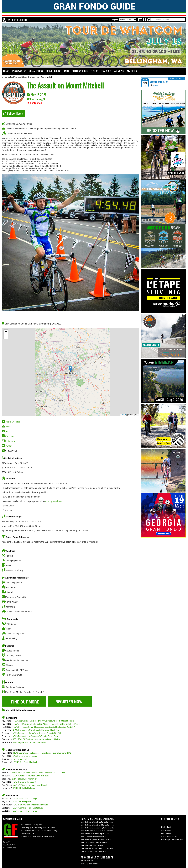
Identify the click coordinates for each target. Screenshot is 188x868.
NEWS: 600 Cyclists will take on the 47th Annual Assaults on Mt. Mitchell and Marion (47, 724)
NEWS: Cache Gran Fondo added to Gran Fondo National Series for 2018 (42, 753)
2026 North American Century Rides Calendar (98, 828)
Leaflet (123, 415)
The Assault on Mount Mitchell (40, 77)
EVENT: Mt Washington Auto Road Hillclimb (30, 785)
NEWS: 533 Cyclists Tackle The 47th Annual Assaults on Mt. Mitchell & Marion (44, 721)
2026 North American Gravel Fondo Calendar (97, 825)
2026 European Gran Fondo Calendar (94, 837)
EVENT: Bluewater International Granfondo (31, 805)
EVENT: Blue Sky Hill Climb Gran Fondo (27, 779)
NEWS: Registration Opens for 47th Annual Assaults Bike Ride (37, 733)
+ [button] (6, 332)
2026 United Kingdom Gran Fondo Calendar (97, 840)
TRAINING (106, 71)
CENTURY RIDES (80, 71)
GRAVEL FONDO (53, 71)
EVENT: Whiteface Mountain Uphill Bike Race (31, 776)
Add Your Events (87, 861)
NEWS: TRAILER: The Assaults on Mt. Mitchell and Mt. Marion (36, 739)
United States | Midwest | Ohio (14, 77)
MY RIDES (12, 20)
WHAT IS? (119, 71)
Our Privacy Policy (10, 848)
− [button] (6, 337)
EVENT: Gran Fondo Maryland (25, 762)
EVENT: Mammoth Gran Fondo (25, 759)
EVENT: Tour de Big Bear (21, 802)
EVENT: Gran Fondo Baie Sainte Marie (28, 808)
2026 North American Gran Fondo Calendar (97, 822)
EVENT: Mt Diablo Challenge (24, 788)
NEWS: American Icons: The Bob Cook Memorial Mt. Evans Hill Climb (39, 773)
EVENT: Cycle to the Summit (25, 782)
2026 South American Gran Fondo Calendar (97, 848)
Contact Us (7, 842)
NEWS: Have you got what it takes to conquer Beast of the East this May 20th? (44, 727)
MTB (66, 71)
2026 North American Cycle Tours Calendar (97, 831)
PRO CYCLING (19, 71)
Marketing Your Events (89, 864)
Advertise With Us (10, 845)
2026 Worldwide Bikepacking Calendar (95, 834)
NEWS (6, 71)
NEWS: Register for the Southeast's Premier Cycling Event (35, 736)
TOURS (95, 71)
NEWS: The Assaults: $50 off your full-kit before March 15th (36, 730)
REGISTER (23, 20)
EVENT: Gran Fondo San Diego (25, 756)
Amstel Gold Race (159, 82)
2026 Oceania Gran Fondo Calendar (94, 843)
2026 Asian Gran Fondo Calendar (93, 846)
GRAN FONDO (36, 71)
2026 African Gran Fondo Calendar (93, 851)
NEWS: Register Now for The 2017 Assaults (29, 743)
